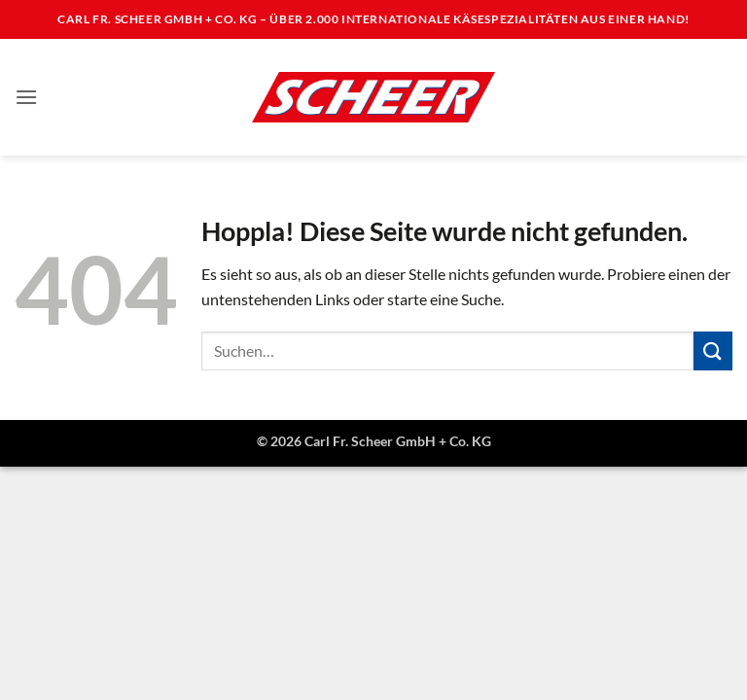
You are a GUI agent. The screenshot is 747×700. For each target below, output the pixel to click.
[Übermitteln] (713, 350)
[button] (26, 97)
